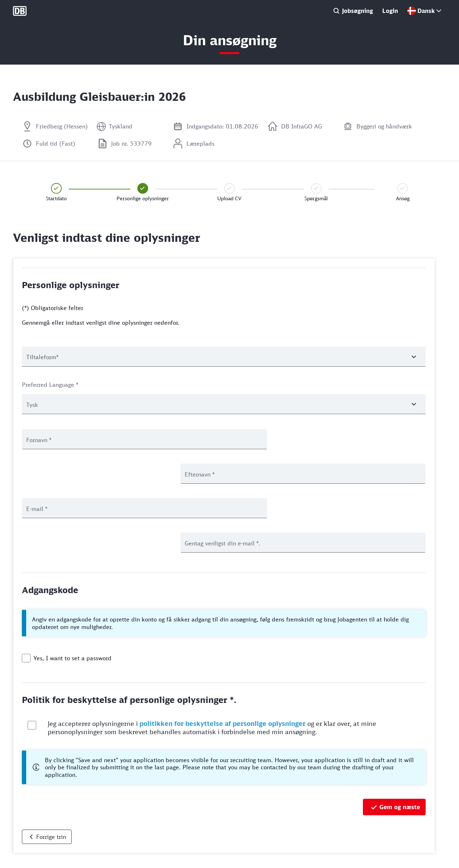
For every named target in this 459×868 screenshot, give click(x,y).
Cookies (22, 835)
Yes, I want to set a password (72, 589)
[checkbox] (26, 589)
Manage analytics (32, 858)
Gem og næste (400, 738)
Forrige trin (51, 768)
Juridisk (22, 847)
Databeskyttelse (31, 823)
